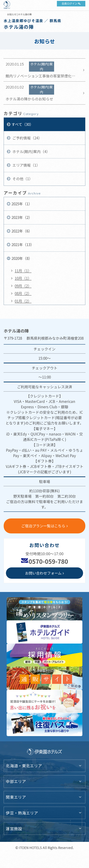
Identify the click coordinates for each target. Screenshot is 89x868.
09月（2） (23, 286)
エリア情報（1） (26, 165)
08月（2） (23, 293)
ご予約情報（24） (27, 138)
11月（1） (23, 271)
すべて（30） (22, 124)
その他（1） (22, 179)
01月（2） (23, 301)
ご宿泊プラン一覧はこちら (43, 526)
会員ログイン (69, 3)
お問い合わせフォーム (43, 573)
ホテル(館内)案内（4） (31, 151)
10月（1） (23, 278)
